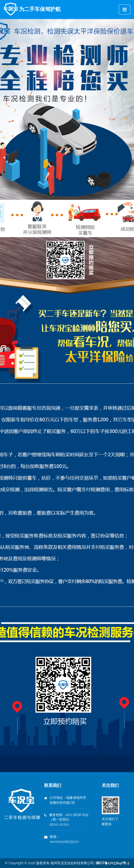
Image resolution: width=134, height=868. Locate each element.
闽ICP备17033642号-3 (113, 863)
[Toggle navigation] (125, 10)
